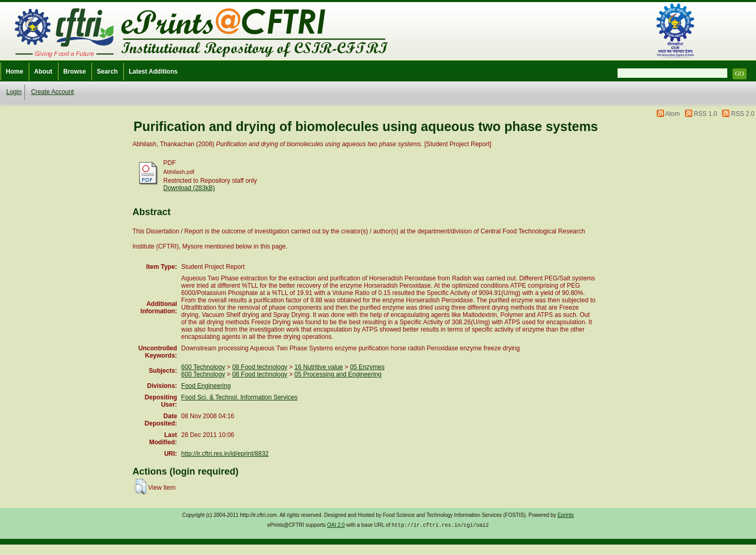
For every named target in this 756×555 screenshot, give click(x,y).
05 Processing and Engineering (338, 374)
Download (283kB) (189, 188)
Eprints (566, 515)
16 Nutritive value (319, 367)
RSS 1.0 (706, 114)
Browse (74, 72)
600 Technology (203, 367)
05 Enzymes (367, 367)
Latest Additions (153, 72)
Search (107, 72)
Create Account (52, 92)
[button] (140, 487)
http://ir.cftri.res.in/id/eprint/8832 (225, 454)
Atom (672, 114)
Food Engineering (206, 386)
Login (14, 92)
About (43, 72)
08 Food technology (259, 367)
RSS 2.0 (743, 114)
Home (14, 72)
